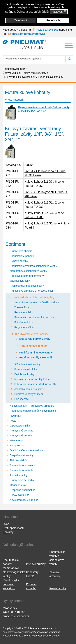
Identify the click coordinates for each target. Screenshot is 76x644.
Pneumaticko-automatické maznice (34, 317)
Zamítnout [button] (21, 20)
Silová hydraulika (20, 495)
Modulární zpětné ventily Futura (32, 379)
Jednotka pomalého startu (29, 389)
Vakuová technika (20, 426)
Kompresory (17, 445)
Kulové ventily (58, 588)
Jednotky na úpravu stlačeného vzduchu (37, 302)
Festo (13, 421)
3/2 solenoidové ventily (27, 364)
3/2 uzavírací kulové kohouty (32, 334)
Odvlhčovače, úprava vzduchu (27, 450)
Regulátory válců (24, 327)
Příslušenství (22, 399)
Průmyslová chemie (21, 251)
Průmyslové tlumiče (21, 436)
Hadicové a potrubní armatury (27, 276)
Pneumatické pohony (22, 256)
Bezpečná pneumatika (23, 490)
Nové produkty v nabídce (24, 500)
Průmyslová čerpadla (22, 480)
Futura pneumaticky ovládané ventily (35, 384)
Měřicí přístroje (18, 485)
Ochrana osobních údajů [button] (33, 12)
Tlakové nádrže (19, 460)
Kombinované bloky (26, 369)
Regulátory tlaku (24, 312)
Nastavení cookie (12, 636)
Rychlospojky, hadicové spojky (27, 286)
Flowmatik (16, 416)
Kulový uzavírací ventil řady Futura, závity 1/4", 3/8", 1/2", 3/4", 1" (44, 109)
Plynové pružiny (19, 261)
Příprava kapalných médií (29, 394)
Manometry (16, 440)
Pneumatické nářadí (21, 470)
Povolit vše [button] (53, 20)
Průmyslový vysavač (21, 431)
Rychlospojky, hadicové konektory (11, 584)
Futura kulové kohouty (34, 346)
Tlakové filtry (22, 307)
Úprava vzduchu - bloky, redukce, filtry (32, 297)
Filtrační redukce (24, 322)
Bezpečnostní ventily (22, 455)
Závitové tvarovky (20, 281)
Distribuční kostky (24, 374)
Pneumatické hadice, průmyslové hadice (33, 411)
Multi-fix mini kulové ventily (36, 353)
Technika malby (19, 475)
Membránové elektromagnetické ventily (14, 572)
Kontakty (8, 532)
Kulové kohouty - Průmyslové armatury (32, 406)
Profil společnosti (13, 528)
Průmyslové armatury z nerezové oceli (32, 291)
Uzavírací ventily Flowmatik (36, 358)
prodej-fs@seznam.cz (16, 616)
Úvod (6, 524)
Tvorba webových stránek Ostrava (42, 636)
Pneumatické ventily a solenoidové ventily (33, 266)
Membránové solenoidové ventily (29, 271)
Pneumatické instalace (23, 465)
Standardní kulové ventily (35, 339)
